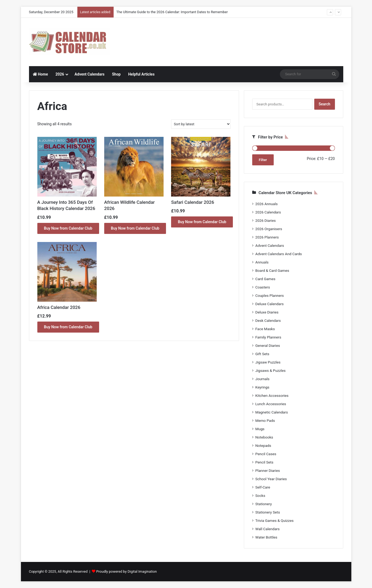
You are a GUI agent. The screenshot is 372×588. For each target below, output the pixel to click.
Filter (263, 160)
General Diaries (268, 345)
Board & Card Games (272, 270)
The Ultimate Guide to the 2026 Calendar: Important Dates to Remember (172, 12)
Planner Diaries (268, 471)
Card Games (266, 279)
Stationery (264, 504)
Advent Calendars (90, 74)
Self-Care (263, 487)
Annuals (262, 262)
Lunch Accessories (271, 404)
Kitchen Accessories (272, 395)
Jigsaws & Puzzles (271, 370)
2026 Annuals (267, 204)
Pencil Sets (264, 462)
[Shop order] (201, 124)
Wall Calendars (268, 529)
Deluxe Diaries (267, 312)
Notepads (263, 446)
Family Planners (268, 337)
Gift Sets (262, 354)
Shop (116, 74)
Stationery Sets (268, 512)
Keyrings (262, 387)
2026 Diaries (266, 220)
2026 (60, 74)
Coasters (263, 287)
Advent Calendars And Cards (279, 254)
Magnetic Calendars (272, 412)
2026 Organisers (269, 229)
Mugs (260, 429)
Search (324, 104)
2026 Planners (267, 237)
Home (40, 74)
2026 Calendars (268, 212)
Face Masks (265, 329)
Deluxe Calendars (270, 304)
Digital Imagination (142, 571)
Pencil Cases (266, 454)
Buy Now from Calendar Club (68, 228)
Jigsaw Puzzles (268, 362)
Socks (260, 496)
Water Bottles (266, 537)
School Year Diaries (271, 479)
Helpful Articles (141, 74)
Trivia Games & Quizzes (275, 521)
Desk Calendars (268, 320)
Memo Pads (265, 420)
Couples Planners (270, 295)
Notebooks (264, 437)
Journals (263, 379)
